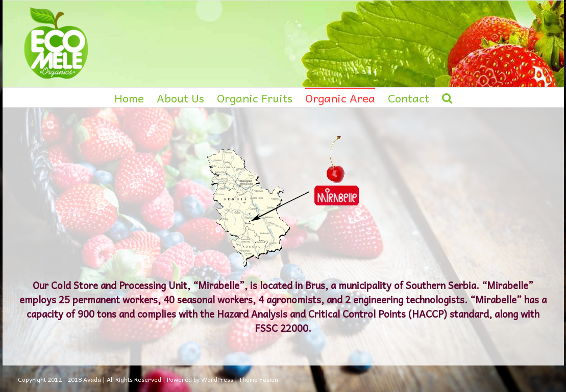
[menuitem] (136, 97)
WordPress (217, 379)
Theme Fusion (259, 379)
